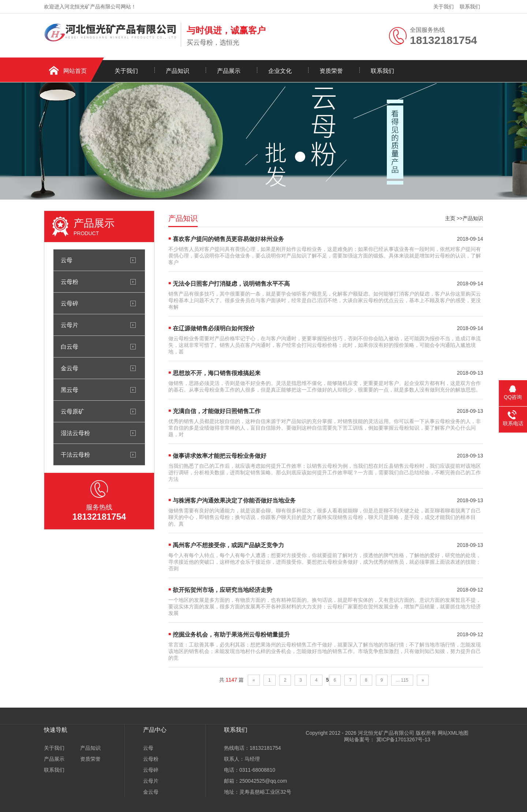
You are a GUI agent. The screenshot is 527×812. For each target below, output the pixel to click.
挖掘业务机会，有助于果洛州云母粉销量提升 (231, 635)
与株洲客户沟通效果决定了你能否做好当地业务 (234, 500)
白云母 (70, 346)
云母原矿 (72, 411)
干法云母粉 (75, 455)
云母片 (70, 325)
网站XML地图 (453, 733)
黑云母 (70, 390)
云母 (67, 260)
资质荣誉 (331, 71)
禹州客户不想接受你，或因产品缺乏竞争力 (228, 545)
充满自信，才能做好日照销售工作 (217, 411)
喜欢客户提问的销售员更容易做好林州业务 (228, 239)
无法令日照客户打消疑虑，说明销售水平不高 (231, 284)
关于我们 (444, 7)
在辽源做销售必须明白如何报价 (214, 328)
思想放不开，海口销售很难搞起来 (217, 373)
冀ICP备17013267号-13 (403, 739)
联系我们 (470, 7)
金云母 (70, 368)
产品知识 (177, 71)
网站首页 (75, 71)
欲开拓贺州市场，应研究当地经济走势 (223, 590)
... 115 (402, 680)
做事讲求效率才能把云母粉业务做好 (220, 456)
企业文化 (280, 71)
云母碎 (70, 303)
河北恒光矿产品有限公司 (386, 733)
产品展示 (229, 71)
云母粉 (70, 282)
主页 (450, 218)
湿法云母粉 (75, 433)
